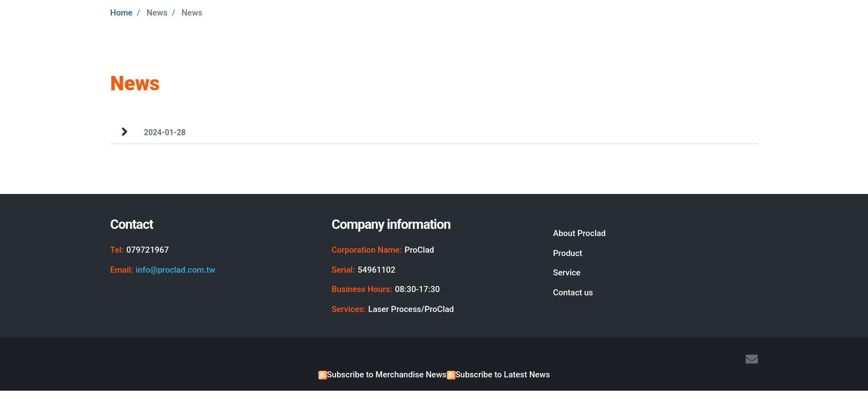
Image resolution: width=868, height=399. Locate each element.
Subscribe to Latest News (503, 375)
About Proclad (579, 233)
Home (121, 13)
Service (567, 273)
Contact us (573, 293)
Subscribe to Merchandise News (387, 375)
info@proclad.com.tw (175, 270)
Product (568, 253)
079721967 (148, 250)
